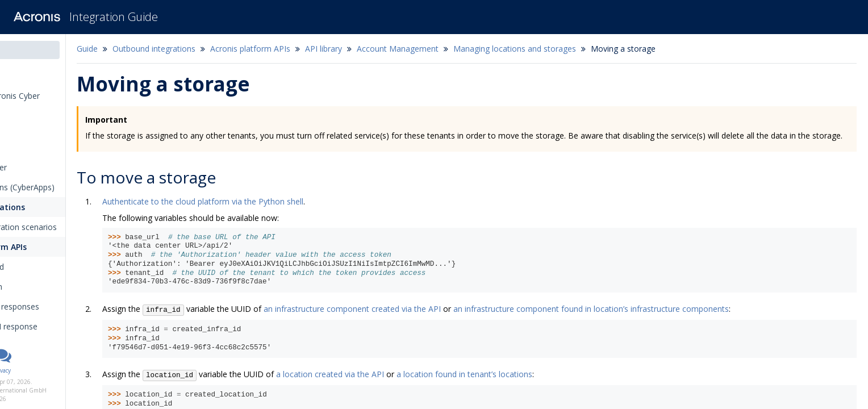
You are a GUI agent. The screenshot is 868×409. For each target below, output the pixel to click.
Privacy (84, 370)
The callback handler (47, 167)
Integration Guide (114, 17)
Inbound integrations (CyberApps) (71, 187)
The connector (37, 147)
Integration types (45, 128)
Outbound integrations (55, 207)
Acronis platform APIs (60, 247)
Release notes (40, 76)
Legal (62, 370)
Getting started (55, 267)
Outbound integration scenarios (77, 227)
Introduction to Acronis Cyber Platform (64, 102)
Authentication (54, 287)
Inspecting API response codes (75, 332)
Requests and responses (76, 306)
